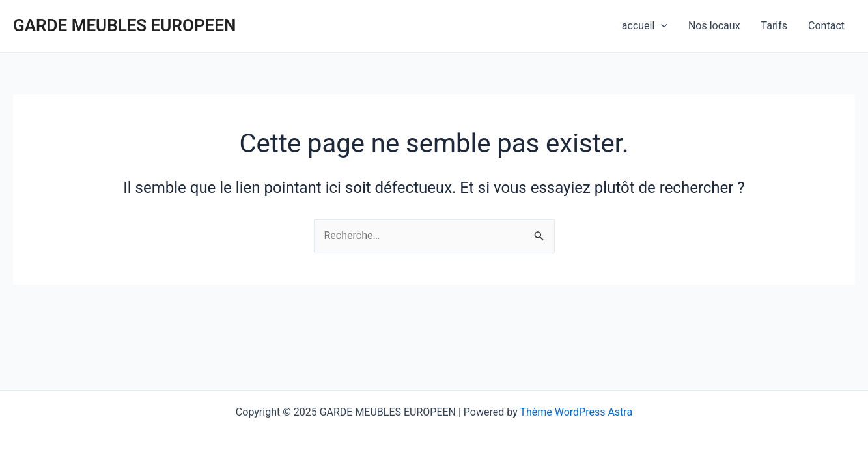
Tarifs (775, 26)
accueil (645, 26)
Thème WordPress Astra (576, 412)
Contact (826, 26)
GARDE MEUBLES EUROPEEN (124, 25)
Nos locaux (714, 26)
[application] (661, 26)
